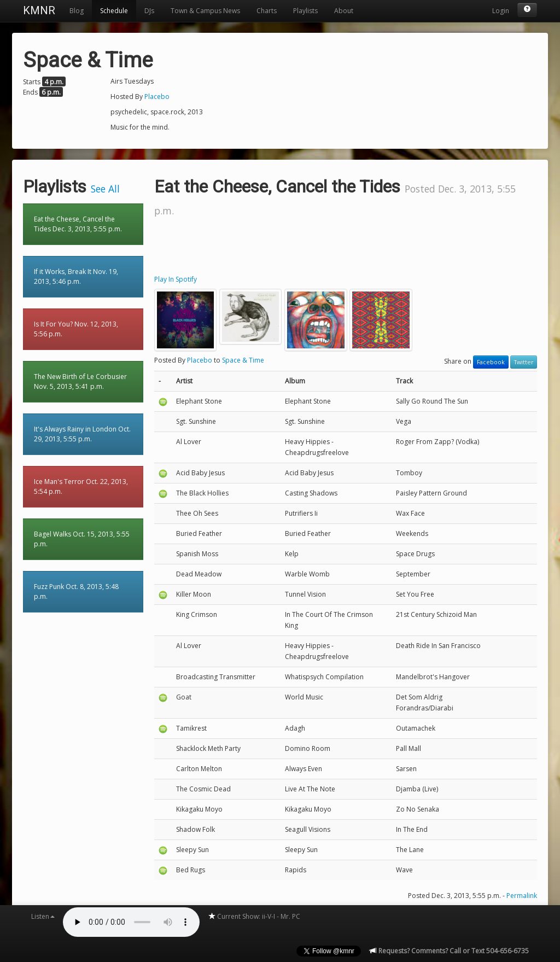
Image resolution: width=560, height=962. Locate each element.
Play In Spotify (176, 279)
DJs (149, 11)
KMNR (39, 10)
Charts (267, 11)
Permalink (522, 896)
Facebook (491, 362)
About (344, 11)
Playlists (305, 11)
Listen (43, 916)
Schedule (114, 11)
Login (501, 11)
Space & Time (243, 360)
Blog (77, 11)
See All (105, 189)
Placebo (157, 97)
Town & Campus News (205, 11)
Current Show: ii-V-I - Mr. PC (254, 916)
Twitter (524, 362)
